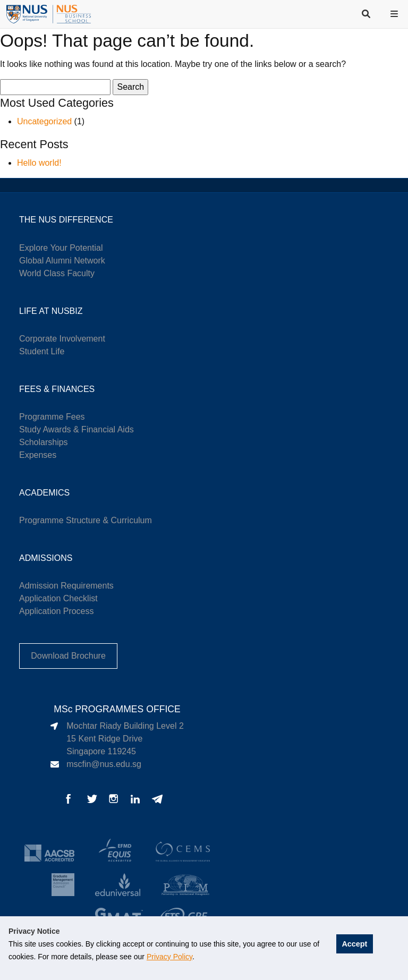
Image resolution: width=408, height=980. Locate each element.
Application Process (57, 611)
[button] (395, 14)
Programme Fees (52, 417)
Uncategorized (44, 121)
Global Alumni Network (62, 261)
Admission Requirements (66, 586)
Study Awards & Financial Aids (76, 429)
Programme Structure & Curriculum (86, 520)
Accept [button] (354, 944)
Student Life (42, 351)
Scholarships (44, 442)
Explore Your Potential (61, 248)
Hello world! (39, 163)
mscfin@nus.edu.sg (104, 764)
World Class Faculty (57, 273)
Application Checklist (58, 598)
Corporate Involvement (62, 339)
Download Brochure (68, 656)
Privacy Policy (169, 957)
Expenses (38, 455)
